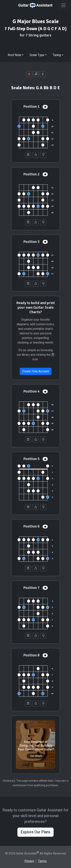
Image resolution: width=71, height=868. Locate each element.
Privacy (29, 861)
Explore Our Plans (35, 832)
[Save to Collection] (28, 155)
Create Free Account (36, 371)
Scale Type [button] (37, 55)
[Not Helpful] (43, 155)
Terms (42, 861)
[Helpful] (36, 155)
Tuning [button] (57, 55)
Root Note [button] (14, 55)
